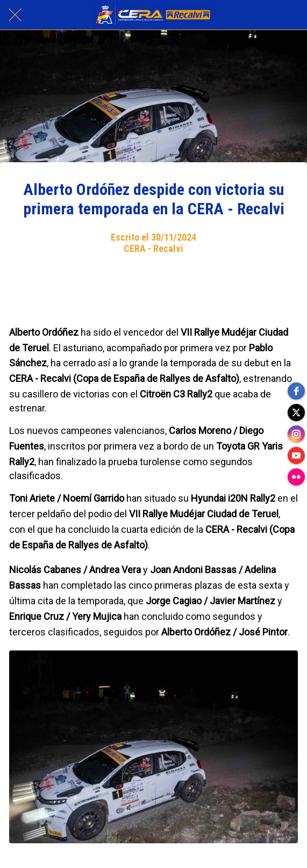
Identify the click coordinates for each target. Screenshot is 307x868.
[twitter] (296, 413)
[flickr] (296, 477)
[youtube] (296, 455)
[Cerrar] (15, 15)
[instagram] (296, 434)
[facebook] (296, 391)
